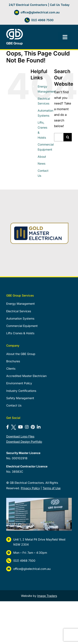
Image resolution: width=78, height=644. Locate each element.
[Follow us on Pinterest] (33, 427)
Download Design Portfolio (24, 442)
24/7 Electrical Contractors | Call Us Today (39, 5)
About (42, 157)
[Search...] (59, 137)
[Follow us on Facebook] (8, 427)
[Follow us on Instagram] (27, 427)
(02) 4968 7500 (42, 20)
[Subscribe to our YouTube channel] (20, 427)
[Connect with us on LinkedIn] (39, 427)
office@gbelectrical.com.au (40, 12)
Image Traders (47, 596)
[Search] (68, 137)
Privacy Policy (30, 488)
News (41, 163)
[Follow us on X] (14, 427)
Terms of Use (52, 488)
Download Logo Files (20, 436)
